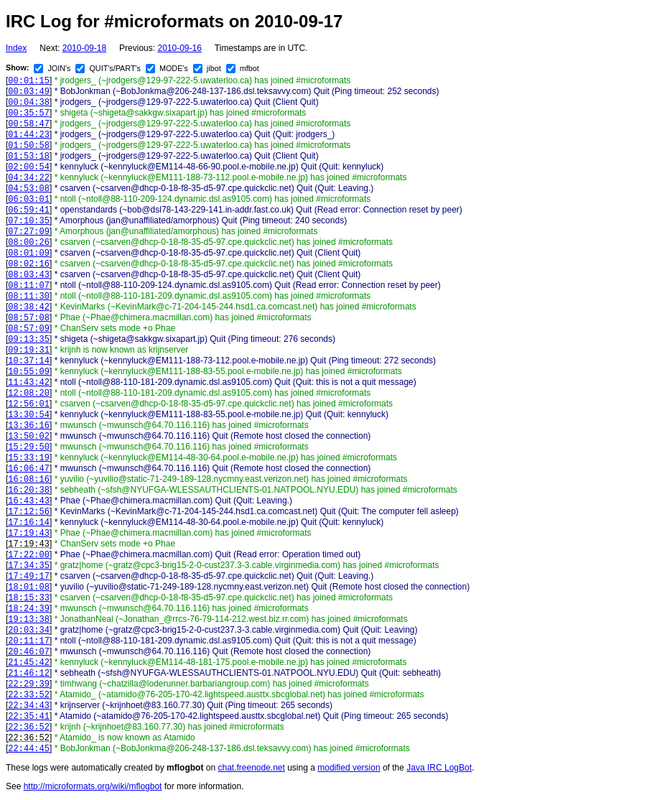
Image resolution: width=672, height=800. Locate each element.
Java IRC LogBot (439, 768)
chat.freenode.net (251, 768)
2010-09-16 (179, 48)
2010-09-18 (84, 48)
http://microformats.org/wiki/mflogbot (93, 786)
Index (16, 48)
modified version (349, 768)
